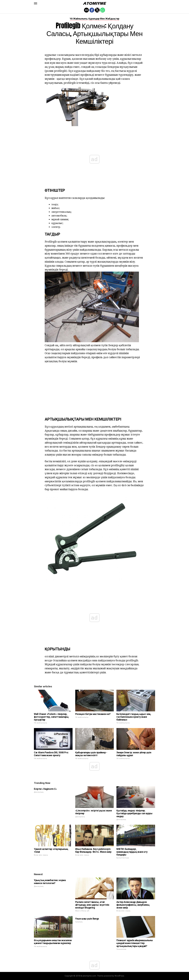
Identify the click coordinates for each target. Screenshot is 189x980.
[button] (36, 3)
